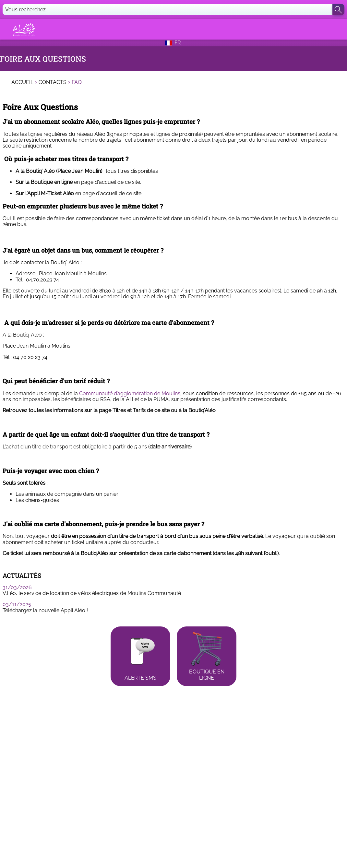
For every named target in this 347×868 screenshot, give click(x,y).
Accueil (22, 82)
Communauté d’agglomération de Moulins (130, 393)
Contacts (53, 82)
